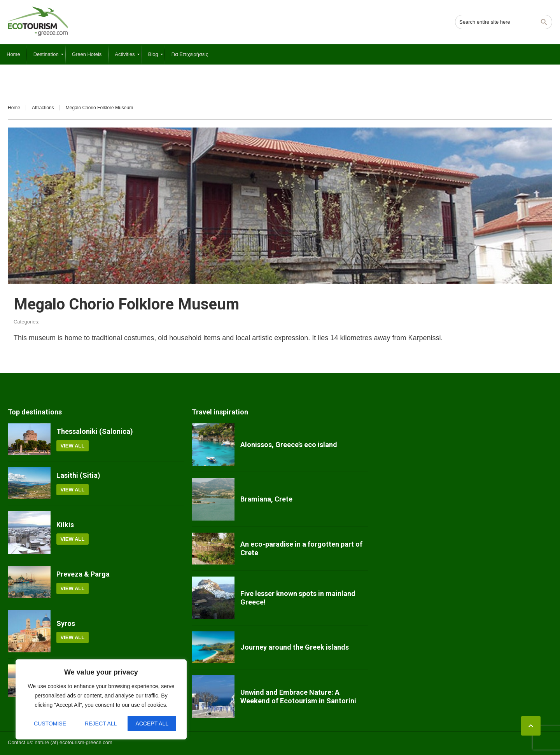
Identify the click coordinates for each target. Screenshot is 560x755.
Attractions (43, 108)
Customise (50, 724)
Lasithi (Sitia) (78, 475)
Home (14, 108)
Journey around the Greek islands (295, 647)
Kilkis (65, 525)
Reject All (101, 724)
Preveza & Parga (83, 574)
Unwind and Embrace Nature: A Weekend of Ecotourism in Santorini (298, 696)
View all (73, 446)
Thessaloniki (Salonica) (95, 431)
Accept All (152, 724)
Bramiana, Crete (266, 499)
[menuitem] (13, 54)
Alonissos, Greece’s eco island (289, 445)
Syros (66, 623)
